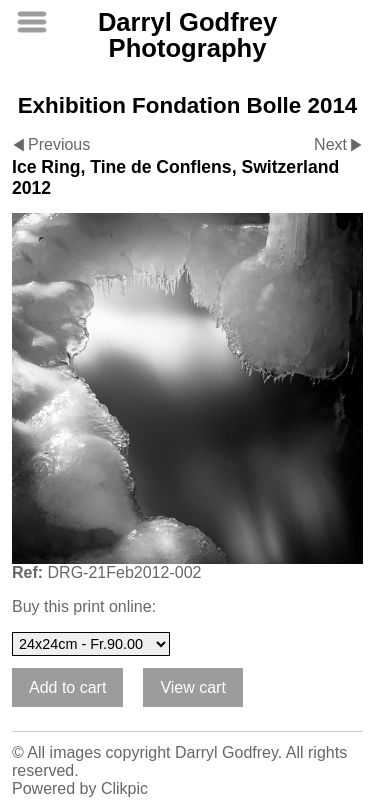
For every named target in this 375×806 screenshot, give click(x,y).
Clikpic (124, 788)
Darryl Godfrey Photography (187, 35)
